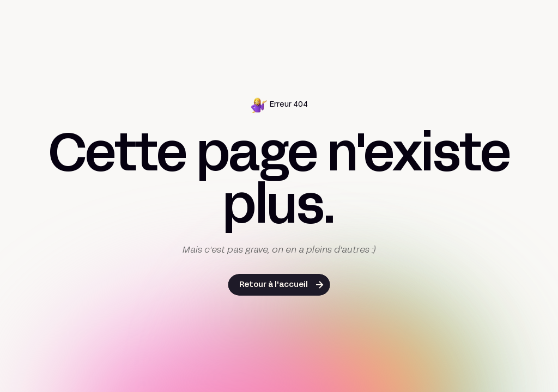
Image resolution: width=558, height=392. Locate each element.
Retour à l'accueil (274, 285)
